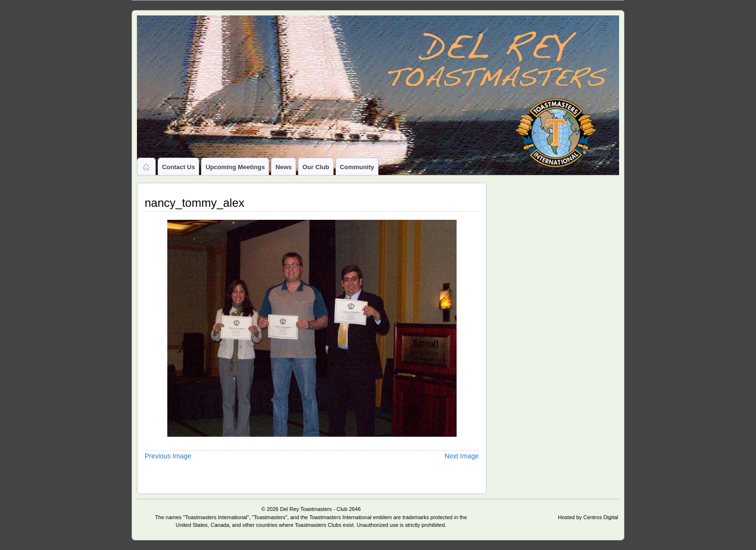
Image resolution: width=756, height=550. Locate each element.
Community (357, 167)
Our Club (316, 167)
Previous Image (168, 456)
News (283, 167)
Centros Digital (601, 517)
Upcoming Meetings (235, 167)
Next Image (462, 456)
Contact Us (178, 167)
